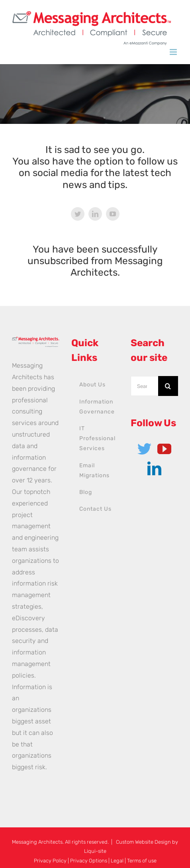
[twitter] (78, 214)
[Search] (168, 386)
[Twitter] (144, 449)
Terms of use (142, 861)
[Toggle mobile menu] (174, 52)
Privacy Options (89, 861)
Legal (117, 861)
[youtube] (113, 214)
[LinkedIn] (154, 468)
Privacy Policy (50, 861)
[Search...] (144, 386)
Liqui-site (95, 851)
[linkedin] (95, 214)
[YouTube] (164, 449)
